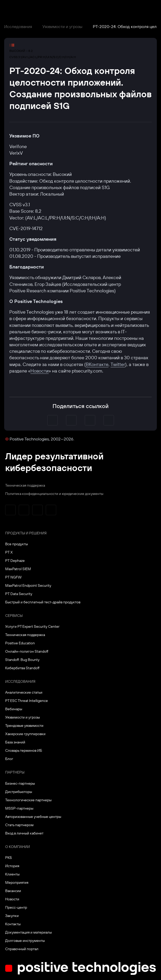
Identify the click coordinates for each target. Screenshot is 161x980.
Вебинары (14, 709)
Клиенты (12, 874)
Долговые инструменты (25, 941)
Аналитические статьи (24, 692)
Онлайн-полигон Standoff (27, 651)
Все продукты (17, 544)
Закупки (12, 916)
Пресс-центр (16, 907)
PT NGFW (13, 577)
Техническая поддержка (25, 485)
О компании (18, 847)
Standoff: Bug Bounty (22, 660)
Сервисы (14, 616)
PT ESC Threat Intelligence (27, 701)
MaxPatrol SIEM (18, 569)
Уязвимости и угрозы (62, 26)
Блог (9, 759)
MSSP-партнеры (19, 808)
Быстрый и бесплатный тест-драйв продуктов (43, 602)
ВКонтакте (97, 364)
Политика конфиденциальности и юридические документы (54, 494)
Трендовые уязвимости (24, 726)
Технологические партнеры (28, 800)
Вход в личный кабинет (24, 833)
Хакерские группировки (25, 734)
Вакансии (13, 891)
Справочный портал (22, 949)
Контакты (13, 924)
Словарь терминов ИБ (24, 750)
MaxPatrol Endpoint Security (28, 585)
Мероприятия (17, 882)
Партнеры (15, 772)
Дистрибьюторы (19, 792)
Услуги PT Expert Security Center (32, 626)
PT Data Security (19, 594)
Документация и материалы (28, 932)
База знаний (15, 742)
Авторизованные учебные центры (33, 817)
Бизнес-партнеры (20, 783)
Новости (40, 371)
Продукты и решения (26, 533)
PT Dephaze (15, 561)
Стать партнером (19, 825)
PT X (9, 552)
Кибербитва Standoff (22, 668)
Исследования (18, 26)
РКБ (9, 858)
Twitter (118, 364)
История (12, 866)
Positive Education (20, 643)
